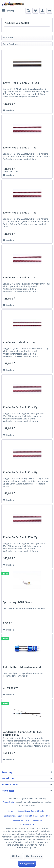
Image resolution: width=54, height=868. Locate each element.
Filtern (8, 38)
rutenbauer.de (28, 824)
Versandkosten (9, 802)
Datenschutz (17, 821)
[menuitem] (8, 11)
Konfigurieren (27, 864)
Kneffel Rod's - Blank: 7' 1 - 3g (20, 213)
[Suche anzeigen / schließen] (28, 11)
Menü (8, 10)
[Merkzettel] (35, 11)
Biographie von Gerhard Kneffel (31, 811)
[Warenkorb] (49, 11)
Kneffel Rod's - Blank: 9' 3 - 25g (20, 537)
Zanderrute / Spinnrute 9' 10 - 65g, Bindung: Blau (22, 733)
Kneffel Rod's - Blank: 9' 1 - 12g (20, 472)
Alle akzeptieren (34, 856)
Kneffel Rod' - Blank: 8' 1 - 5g (19, 343)
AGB (28, 821)
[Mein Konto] (42, 11)
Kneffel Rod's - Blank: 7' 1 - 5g (20, 148)
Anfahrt (11, 811)
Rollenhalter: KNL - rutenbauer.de (23, 667)
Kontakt (29, 816)
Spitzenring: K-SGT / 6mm (18, 602)
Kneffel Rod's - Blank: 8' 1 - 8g (20, 278)
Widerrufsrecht (42, 816)
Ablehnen (16, 856)
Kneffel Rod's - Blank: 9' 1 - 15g (20, 407)
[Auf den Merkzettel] (8, 110)
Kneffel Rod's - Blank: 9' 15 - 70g (21, 83)
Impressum (37, 821)
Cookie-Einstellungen (13, 816)
